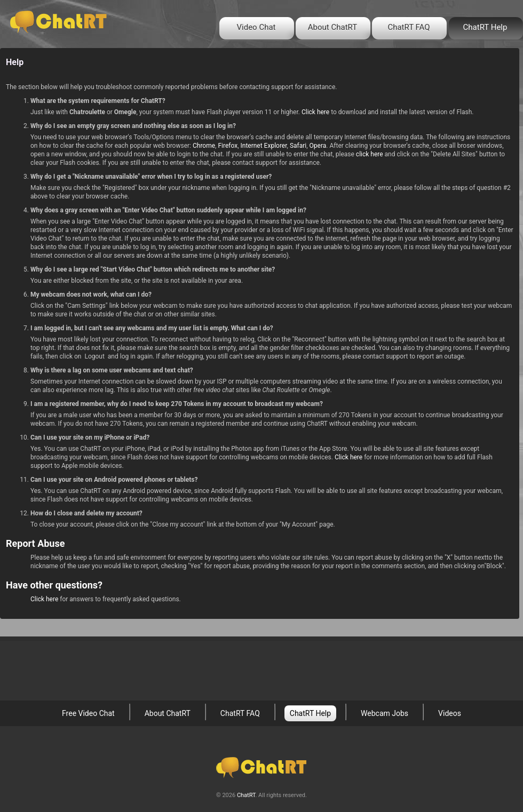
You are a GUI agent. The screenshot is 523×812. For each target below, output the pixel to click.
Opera (318, 146)
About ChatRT (332, 27)
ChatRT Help (485, 27)
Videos (450, 713)
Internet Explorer (263, 146)
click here (370, 154)
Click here (315, 112)
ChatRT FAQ (409, 27)
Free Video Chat (88, 713)
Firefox (228, 146)
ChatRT (246, 795)
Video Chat (256, 27)
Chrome (204, 146)
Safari (298, 146)
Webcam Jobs (385, 713)
